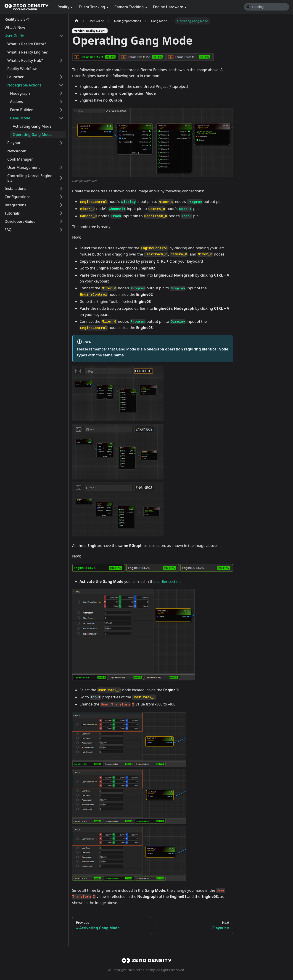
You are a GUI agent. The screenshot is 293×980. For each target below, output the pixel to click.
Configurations (18, 197)
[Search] (267, 7)
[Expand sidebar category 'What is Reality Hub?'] (61, 60)
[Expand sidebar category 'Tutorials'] (61, 213)
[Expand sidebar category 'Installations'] (61, 188)
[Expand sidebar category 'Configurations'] (61, 197)
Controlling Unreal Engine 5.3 (30, 178)
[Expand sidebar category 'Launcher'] (61, 77)
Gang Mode (20, 118)
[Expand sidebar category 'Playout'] (61, 143)
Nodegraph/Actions (24, 85)
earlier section (169, 582)
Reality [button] (63, 7)
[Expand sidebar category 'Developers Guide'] (61, 221)
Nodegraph (20, 93)
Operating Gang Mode (32, 135)
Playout (14, 143)
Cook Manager (20, 159)
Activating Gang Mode (32, 126)
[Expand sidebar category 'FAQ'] (61, 230)
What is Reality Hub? (25, 60)
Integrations (15, 205)
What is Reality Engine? (27, 52)
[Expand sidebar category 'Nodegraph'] (61, 93)
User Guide (14, 36)
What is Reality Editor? (27, 44)
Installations (15, 188)
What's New (15, 27)
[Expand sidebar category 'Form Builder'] (61, 110)
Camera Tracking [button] (129, 7)
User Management (24, 167)
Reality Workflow (22, 69)
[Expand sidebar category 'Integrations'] (61, 205)
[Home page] (77, 21)
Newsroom (17, 151)
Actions (16, 102)
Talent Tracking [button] (92, 7)
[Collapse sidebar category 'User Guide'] (61, 36)
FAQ (8, 230)
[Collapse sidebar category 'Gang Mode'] (61, 118)
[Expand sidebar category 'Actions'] (61, 102)
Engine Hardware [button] (168, 7)
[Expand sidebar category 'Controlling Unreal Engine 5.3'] (61, 178)
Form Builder (21, 110)
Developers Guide (20, 221)
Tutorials (12, 213)
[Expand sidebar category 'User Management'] (61, 167)
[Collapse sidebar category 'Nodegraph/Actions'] (61, 85)
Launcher (16, 77)
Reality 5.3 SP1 (17, 19)
